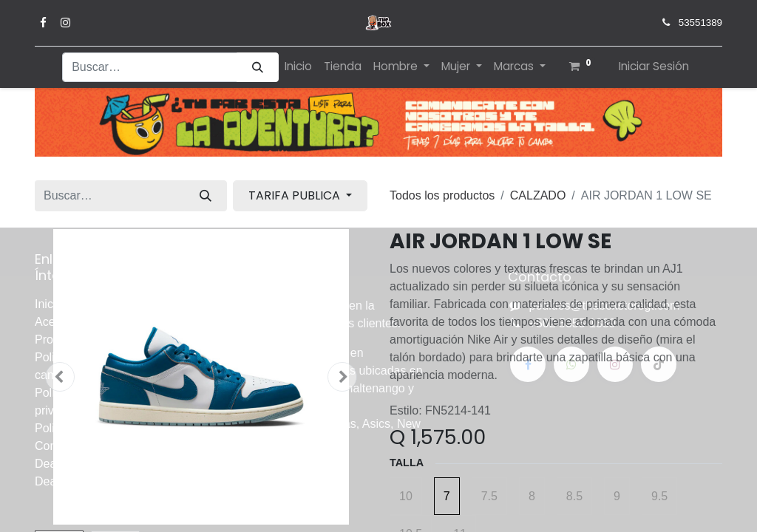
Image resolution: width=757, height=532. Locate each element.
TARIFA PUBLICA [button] (296, 195)
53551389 (700, 23)
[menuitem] (298, 67)
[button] (60, 377)
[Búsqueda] (258, 68)
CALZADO (538, 195)
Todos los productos (442, 195)
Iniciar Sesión (654, 66)
